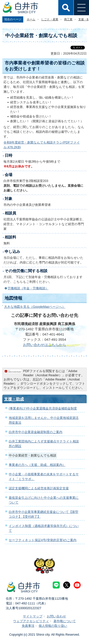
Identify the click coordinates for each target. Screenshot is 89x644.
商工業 (68, 19)
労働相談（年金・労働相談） (28, 288)
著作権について (65, 621)
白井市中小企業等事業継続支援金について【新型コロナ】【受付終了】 (44, 514)
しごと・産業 (50, 19)
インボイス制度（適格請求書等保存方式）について (44, 528)
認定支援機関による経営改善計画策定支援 (39, 488)
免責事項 (28, 626)
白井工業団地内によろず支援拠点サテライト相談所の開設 (44, 444)
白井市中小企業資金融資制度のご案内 (36, 432)
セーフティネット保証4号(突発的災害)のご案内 (43, 540)
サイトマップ (33, 616)
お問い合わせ (56, 616)
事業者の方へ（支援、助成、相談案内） (37, 465)
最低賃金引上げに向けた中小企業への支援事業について (44, 500)
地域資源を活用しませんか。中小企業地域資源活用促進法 (44, 420)
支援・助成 (14, 399)
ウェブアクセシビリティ (31, 621)
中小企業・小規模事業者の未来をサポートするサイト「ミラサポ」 (44, 477)
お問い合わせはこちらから (45, 345)
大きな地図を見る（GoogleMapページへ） (35, 307)
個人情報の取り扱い (53, 626)
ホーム (31, 19)
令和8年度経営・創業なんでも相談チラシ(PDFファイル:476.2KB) (42, 145)
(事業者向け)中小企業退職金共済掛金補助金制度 (43, 408)
